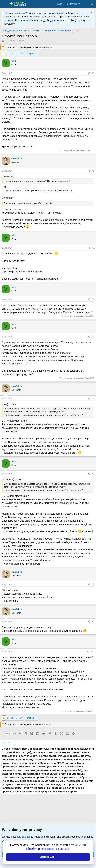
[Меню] (5, 4)
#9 (93, 622)
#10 (93, 652)
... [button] (16, 53)
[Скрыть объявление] (91, 13)
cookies (26, 837)
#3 (93, 248)
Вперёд (30, 53)
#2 (93, 171)
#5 (93, 337)
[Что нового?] (85, 4)
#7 (93, 474)
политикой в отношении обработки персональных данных (56, 847)
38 (21, 53)
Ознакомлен (48, 857)
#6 (93, 399)
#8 (93, 584)
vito (6, 41)
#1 (93, 73)
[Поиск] (92, 4)
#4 (93, 299)
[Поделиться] (89, 73)
